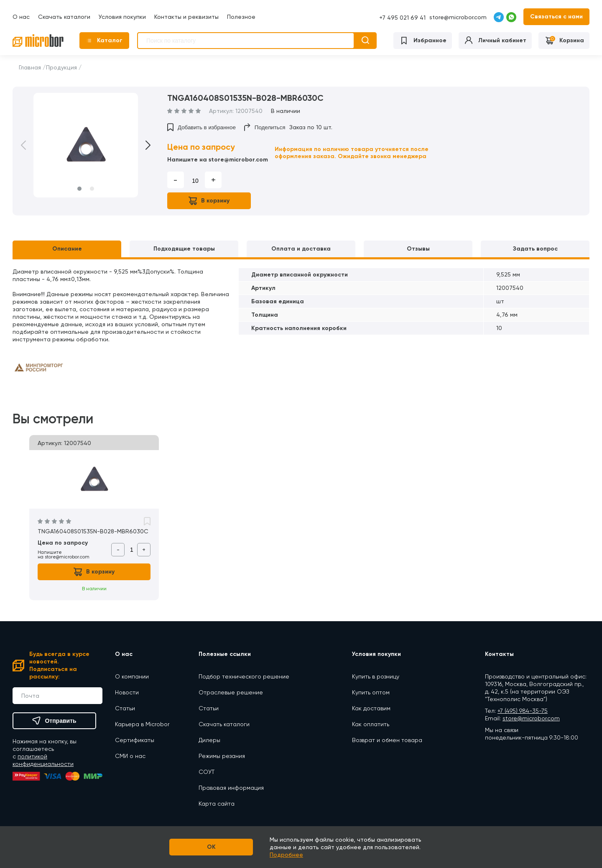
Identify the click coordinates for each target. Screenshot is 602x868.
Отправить (54, 721)
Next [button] (142, 145)
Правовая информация (231, 788)
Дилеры (209, 740)
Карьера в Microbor (142, 724)
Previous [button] (29, 145)
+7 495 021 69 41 (402, 18)
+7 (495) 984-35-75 (523, 711)
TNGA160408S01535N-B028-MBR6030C (93, 531)
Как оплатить (371, 724)
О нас (21, 17)
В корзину (209, 201)
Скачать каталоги (64, 17)
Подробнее (286, 855)
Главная (30, 67)
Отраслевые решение (231, 692)
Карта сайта (217, 804)
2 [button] (92, 189)
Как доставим (371, 708)
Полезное (241, 17)
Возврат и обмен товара (387, 740)
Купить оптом (371, 692)
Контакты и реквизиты (186, 17)
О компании (132, 676)
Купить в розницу (376, 676)
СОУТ (207, 772)
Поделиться (265, 127)
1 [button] (79, 189)
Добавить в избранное (202, 127)
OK (211, 847)
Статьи (125, 708)
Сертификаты (135, 740)
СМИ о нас (130, 756)
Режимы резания (222, 756)
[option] (86, 145)
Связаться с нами (556, 17)
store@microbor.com (458, 17)
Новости (127, 692)
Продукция (61, 67)
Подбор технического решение (244, 676)
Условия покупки (122, 17)
